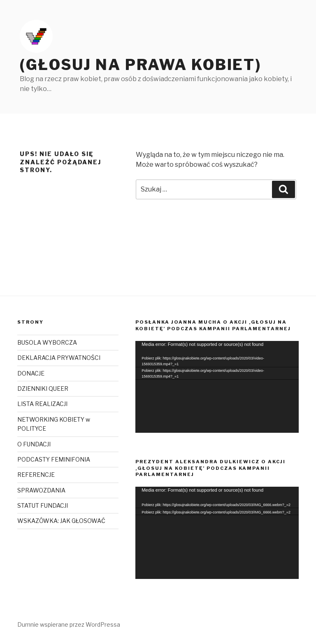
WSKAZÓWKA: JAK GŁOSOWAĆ (61, 521)
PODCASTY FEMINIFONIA (54, 459)
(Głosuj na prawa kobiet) (141, 65)
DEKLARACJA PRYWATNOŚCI (59, 358)
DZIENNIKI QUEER (43, 388)
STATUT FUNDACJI (43, 505)
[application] (217, 387)
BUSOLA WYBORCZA (47, 342)
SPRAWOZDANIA (41, 490)
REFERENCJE (36, 475)
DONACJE (31, 373)
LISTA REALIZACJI (42, 404)
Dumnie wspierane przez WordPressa (69, 624)
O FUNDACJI (34, 444)
